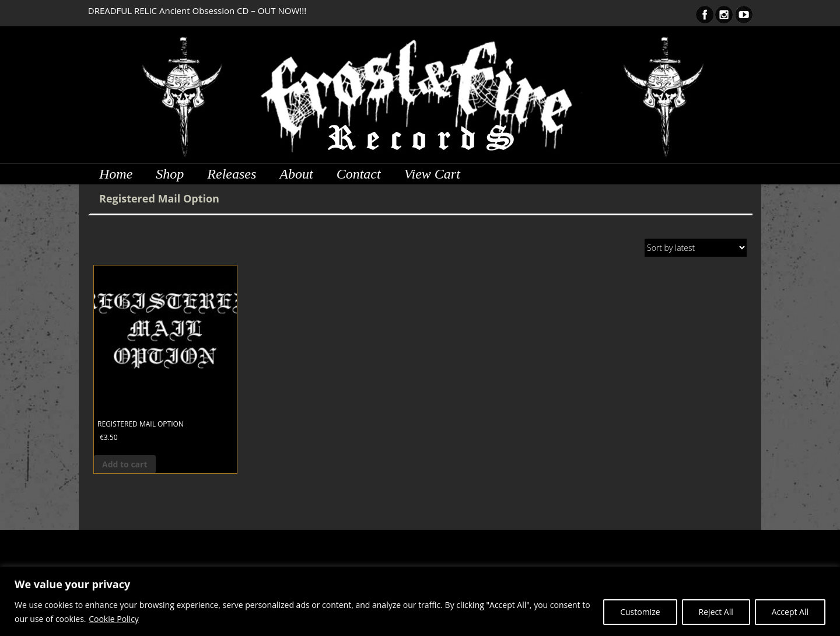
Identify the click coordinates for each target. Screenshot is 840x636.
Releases (232, 174)
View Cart (432, 174)
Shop (170, 174)
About (296, 174)
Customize (640, 612)
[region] (420, 601)
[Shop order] (696, 248)
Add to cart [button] (125, 464)
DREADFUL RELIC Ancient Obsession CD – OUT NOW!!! (197, 11)
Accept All (790, 612)
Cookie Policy (114, 619)
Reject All (716, 612)
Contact (359, 174)
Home (116, 174)
